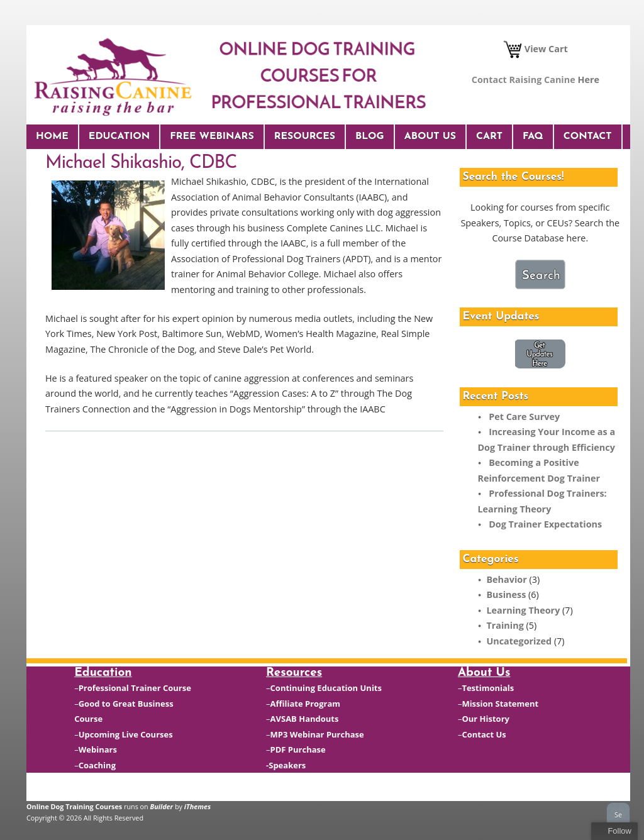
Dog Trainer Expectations (545, 524)
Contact (588, 136)
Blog (370, 136)
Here (588, 80)
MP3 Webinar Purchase (317, 734)
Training (505, 625)
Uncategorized (519, 641)
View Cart (536, 49)
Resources (305, 136)
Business (506, 594)
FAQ (533, 136)
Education (119, 136)
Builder (162, 806)
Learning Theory (523, 610)
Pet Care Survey (524, 417)
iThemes (197, 806)
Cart (489, 136)
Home (52, 136)
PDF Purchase (298, 749)
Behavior (506, 579)
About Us (430, 136)
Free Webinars (212, 136)
